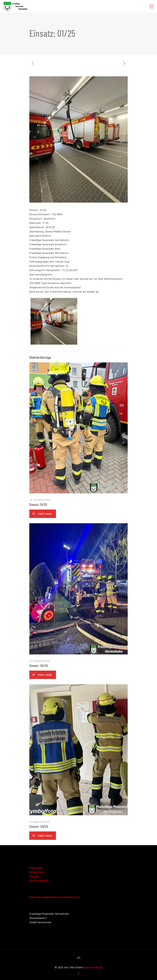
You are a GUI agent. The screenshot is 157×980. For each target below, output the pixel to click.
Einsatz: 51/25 (38, 504)
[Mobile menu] (151, 6)
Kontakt (34, 876)
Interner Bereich (39, 881)
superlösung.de (93, 967)
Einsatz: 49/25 (39, 826)
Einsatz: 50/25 (39, 665)
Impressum (36, 868)
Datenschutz (37, 872)
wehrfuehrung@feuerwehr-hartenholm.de (54, 897)
